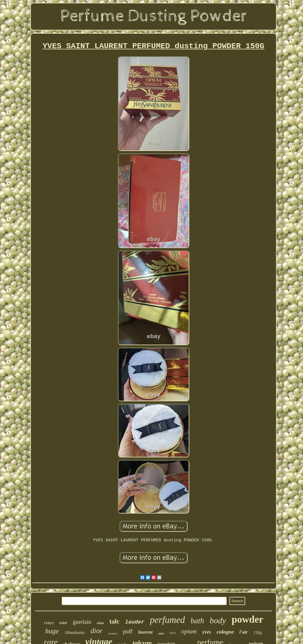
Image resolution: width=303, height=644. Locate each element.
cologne (225, 632)
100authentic (75, 633)
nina (100, 623)
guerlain (82, 622)
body (218, 620)
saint (161, 633)
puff (128, 631)
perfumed (168, 620)
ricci (172, 633)
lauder (135, 622)
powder (248, 619)
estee (63, 623)
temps (49, 623)
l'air (244, 632)
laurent (145, 632)
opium (189, 631)
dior (96, 631)
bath (197, 621)
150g (258, 632)
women (113, 633)
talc (115, 621)
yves (207, 632)
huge (52, 631)
